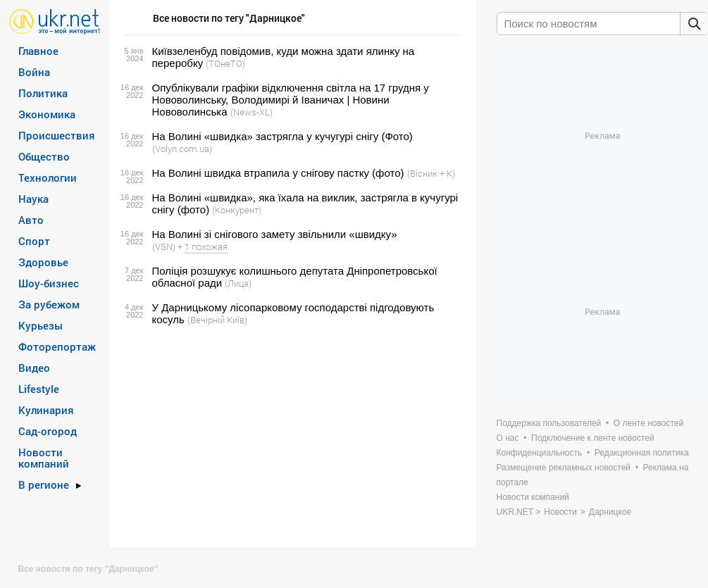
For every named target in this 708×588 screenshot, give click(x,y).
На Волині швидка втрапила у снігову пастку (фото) (278, 173)
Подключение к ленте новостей (593, 438)
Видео (34, 368)
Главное (38, 51)
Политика (43, 93)
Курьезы (41, 325)
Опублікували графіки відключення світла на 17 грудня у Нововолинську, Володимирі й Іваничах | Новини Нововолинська (291, 100)
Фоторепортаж (57, 346)
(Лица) (238, 283)
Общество (44, 156)
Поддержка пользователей (549, 423)
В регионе (44, 484)
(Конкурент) (237, 210)
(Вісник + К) (431, 173)
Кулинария (46, 410)
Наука (33, 199)
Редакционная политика (642, 453)
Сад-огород (48, 431)
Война (34, 72)
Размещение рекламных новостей (564, 468)
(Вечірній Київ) (217, 320)
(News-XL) (251, 112)
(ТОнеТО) (225, 63)
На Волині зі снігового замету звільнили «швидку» (275, 234)
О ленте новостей (648, 423)
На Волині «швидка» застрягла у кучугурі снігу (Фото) (282, 136)
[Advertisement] (291, 437)
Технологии (48, 177)
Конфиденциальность (540, 453)
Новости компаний (44, 458)
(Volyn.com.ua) (182, 149)
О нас (508, 438)
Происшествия (57, 135)
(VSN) (164, 246)
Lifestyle (39, 389)
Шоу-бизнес (49, 283)
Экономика (47, 114)
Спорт (34, 241)
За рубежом (49, 304)
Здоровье (43, 262)
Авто (31, 220)
